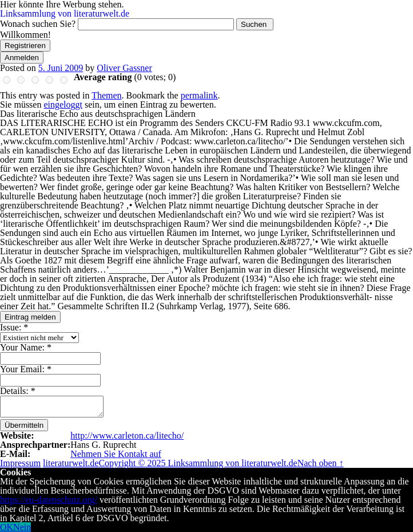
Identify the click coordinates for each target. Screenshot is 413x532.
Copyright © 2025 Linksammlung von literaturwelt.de (198, 463)
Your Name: (26, 347)
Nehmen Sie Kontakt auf (116, 454)
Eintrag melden (30, 317)
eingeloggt (63, 105)
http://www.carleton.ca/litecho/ (127, 436)
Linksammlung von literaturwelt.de (65, 13)
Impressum (20, 463)
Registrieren (25, 46)
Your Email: (26, 369)
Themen (106, 95)
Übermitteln (24, 425)
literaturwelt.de (71, 463)
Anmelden (22, 58)
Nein (22, 527)
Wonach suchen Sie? (38, 24)
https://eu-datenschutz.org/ (49, 500)
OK (7, 527)
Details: (18, 391)
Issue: (14, 327)
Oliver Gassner (124, 68)
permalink (199, 95)
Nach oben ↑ (321, 463)
